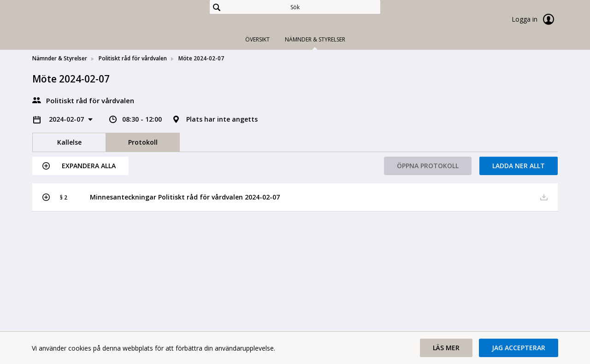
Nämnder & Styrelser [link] (60, 58)
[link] (78, 20)
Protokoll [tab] (143, 142)
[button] (80, 166)
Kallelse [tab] (69, 142)
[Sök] (295, 7)
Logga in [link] (535, 19)
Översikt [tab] (257, 39)
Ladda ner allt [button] (519, 166)
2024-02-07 (67, 119)
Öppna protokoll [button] (428, 166)
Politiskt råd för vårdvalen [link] (133, 58)
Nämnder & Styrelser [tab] (315, 39)
